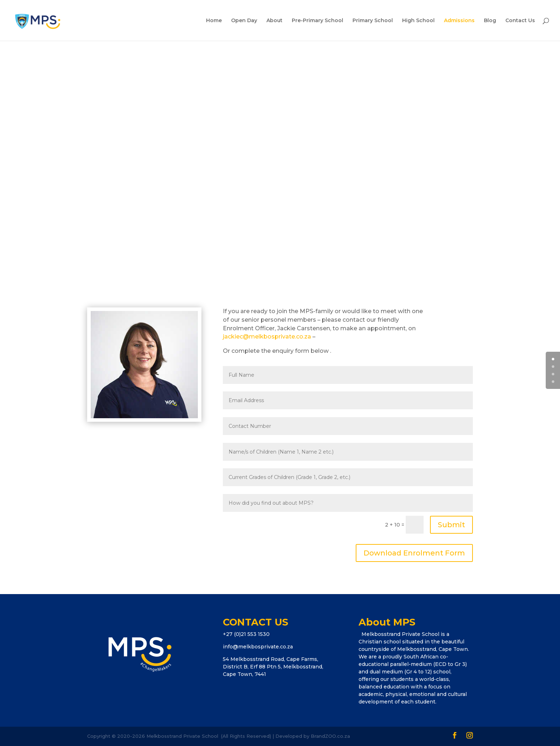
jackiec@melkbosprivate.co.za (267, 337)
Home (214, 21)
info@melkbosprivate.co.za (258, 647)
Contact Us (520, 21)
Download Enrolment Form (414, 553)
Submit (451, 525)
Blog (490, 21)
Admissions (459, 21)
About (274, 21)
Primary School (373, 21)
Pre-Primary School (317, 21)
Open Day (244, 21)
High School (418, 21)
